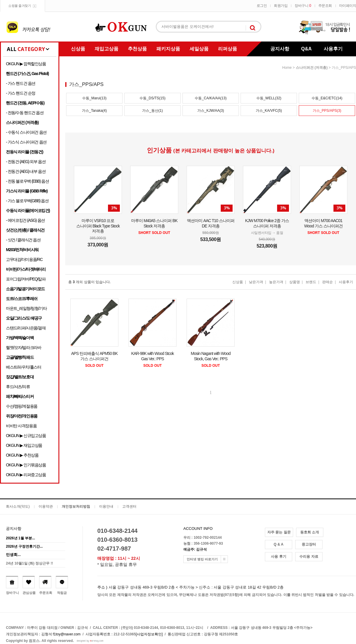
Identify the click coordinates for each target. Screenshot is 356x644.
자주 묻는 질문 (279, 532)
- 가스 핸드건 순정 (21, 93)
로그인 (262, 6)
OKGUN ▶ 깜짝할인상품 (26, 64)
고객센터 (129, 506)
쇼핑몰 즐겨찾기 (20, 6)
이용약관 (46, 506)
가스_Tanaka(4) (94, 111)
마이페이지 (348, 6)
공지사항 (280, 49)
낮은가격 (256, 282)
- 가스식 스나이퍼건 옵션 (26, 142)
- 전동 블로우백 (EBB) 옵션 (27, 181)
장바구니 (303, 6)
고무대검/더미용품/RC (24, 259)
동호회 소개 (310, 532)
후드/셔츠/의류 (18, 387)
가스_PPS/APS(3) (327, 111)
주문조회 (325, 6)
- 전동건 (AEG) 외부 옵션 (26, 162)
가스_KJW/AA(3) (211, 111)
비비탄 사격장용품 (21, 426)
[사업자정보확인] (149, 634)
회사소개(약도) (18, 506)
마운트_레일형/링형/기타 (26, 308)
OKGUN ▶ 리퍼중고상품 (26, 475)
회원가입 (281, 6)
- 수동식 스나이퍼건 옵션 (26, 132)
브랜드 (311, 282)
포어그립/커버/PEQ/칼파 (26, 279)
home (287, 68)
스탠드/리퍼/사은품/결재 (26, 328)
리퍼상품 (228, 49)
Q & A (279, 544)
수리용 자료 (309, 557)
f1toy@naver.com (67, 634)
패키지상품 (168, 49)
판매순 (328, 282)
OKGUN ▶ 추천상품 (22, 455)
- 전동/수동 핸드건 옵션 (25, 113)
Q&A (306, 49)
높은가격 (276, 282)
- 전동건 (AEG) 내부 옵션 (26, 171)
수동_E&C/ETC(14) (327, 98)
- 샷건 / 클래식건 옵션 (23, 240)
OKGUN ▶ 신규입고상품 (26, 436)
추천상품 (137, 49)
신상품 (78, 49)
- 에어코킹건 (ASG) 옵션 (25, 220)
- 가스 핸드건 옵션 (21, 83)
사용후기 (333, 49)
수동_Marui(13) (94, 98)
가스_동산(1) (152, 111)
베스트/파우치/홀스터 (23, 367)
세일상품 (199, 49)
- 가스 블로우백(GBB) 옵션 (27, 201)
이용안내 (106, 506)
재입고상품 (107, 49)
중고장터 (309, 544)
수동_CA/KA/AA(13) (210, 98)
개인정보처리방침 (76, 506)
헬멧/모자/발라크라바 (23, 347)
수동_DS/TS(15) (152, 98)
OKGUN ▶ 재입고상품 (24, 445)
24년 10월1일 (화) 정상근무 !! (30, 563)
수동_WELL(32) (269, 98)
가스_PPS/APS (344, 68)
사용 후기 (278, 557)
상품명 (295, 282)
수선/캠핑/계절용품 (22, 406)
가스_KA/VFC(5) (269, 111)
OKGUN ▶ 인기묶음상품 (26, 465)
